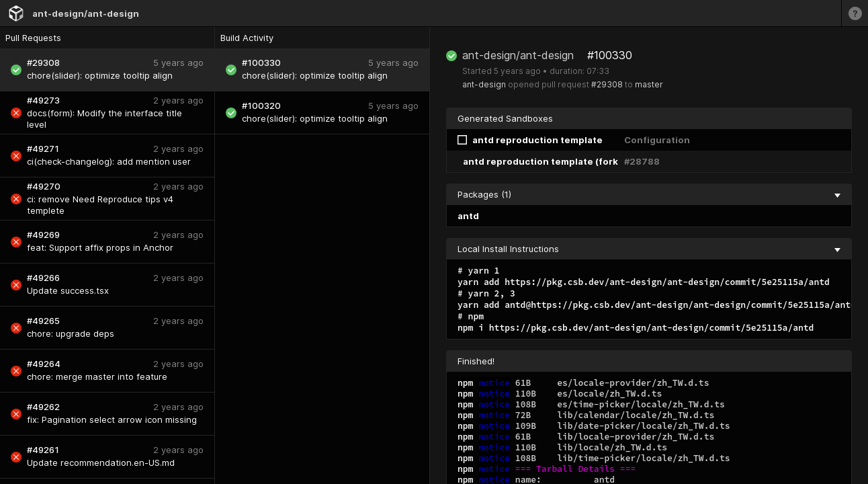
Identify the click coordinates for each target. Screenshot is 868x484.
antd (468, 216)
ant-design (484, 84)
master (649, 84)
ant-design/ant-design (86, 13)
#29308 (607, 84)
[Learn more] (855, 13)
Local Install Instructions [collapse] (649, 249)
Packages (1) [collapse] (649, 194)
